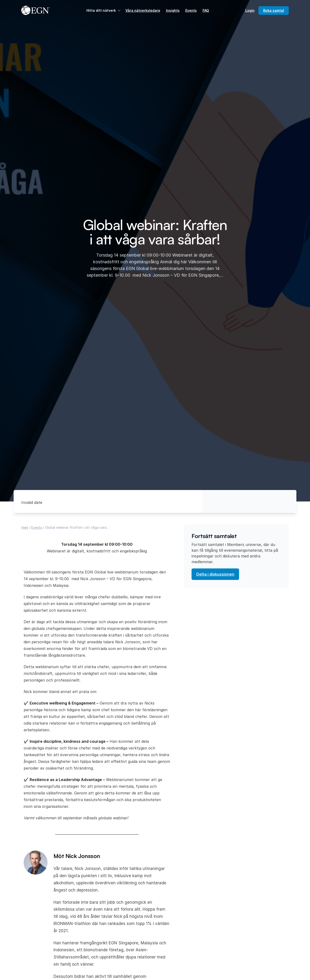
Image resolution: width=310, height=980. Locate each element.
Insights (173, 10)
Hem (25, 527)
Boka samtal (274, 10)
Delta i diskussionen (215, 574)
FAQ (206, 10)
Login (250, 10)
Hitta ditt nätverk (104, 11)
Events (191, 10)
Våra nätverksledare (143, 10)
